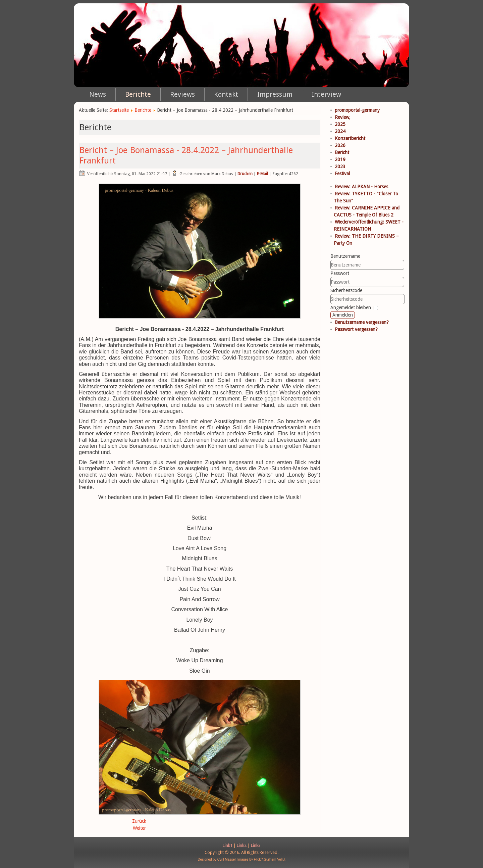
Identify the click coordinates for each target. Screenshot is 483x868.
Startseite (119, 110)
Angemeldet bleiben (351, 307)
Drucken (245, 174)
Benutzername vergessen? (362, 322)
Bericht (342, 152)
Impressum (275, 94)
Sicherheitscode (346, 290)
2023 (340, 166)
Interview (326, 94)
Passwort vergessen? (356, 329)
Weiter (139, 828)
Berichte (138, 94)
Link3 (256, 845)
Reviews (182, 94)
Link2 (242, 845)
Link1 (228, 845)
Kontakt (226, 94)
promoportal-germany (357, 110)
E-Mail (262, 174)
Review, (343, 117)
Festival (342, 174)
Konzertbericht (350, 138)
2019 (340, 159)
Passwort (340, 273)
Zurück (139, 821)
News (98, 94)
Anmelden (343, 315)
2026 (340, 145)
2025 (340, 124)
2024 (340, 131)
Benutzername (345, 256)
